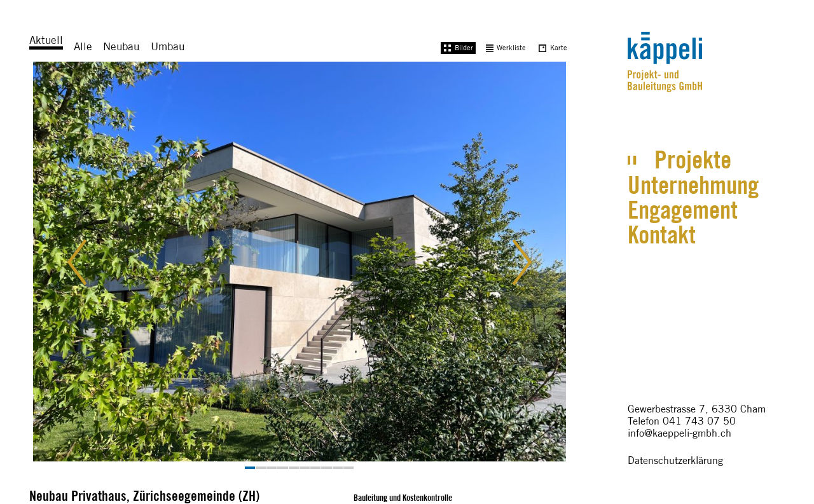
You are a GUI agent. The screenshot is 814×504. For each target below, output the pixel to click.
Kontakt (662, 234)
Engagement (683, 209)
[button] (87, 266)
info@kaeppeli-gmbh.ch (679, 433)
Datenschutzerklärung (675, 460)
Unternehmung (693, 185)
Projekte (693, 159)
